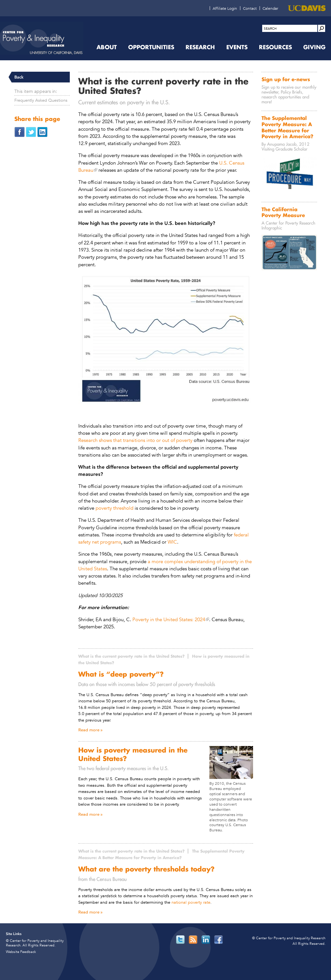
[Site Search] (322, 28)
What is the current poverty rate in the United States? (131, 656)
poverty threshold (114, 508)
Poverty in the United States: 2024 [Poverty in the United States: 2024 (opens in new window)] (169, 619)
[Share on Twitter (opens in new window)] (31, 132)
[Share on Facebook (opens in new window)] (20, 132)
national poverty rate (191, 902)
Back (19, 77)
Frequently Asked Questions (41, 100)
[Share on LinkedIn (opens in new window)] (42, 132)
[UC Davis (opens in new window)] (307, 8)
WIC (172, 542)
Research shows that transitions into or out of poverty (135, 440)
